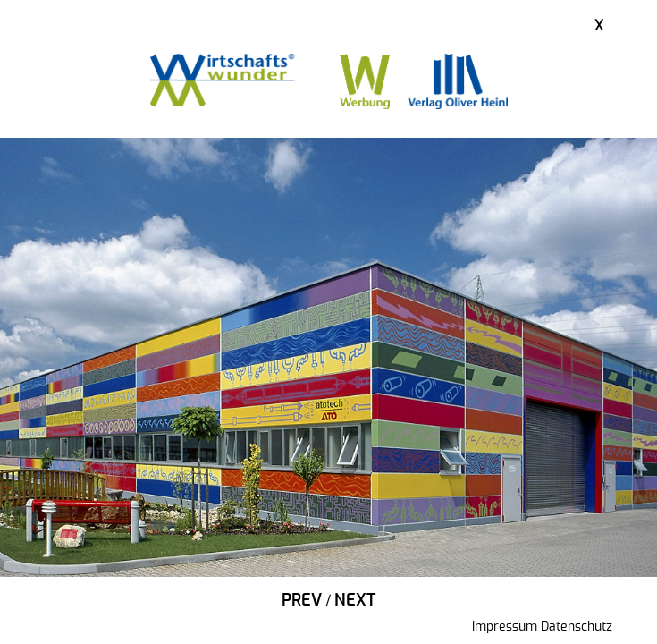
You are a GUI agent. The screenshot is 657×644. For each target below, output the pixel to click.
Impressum (505, 627)
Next (355, 601)
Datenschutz (577, 627)
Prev (302, 601)
